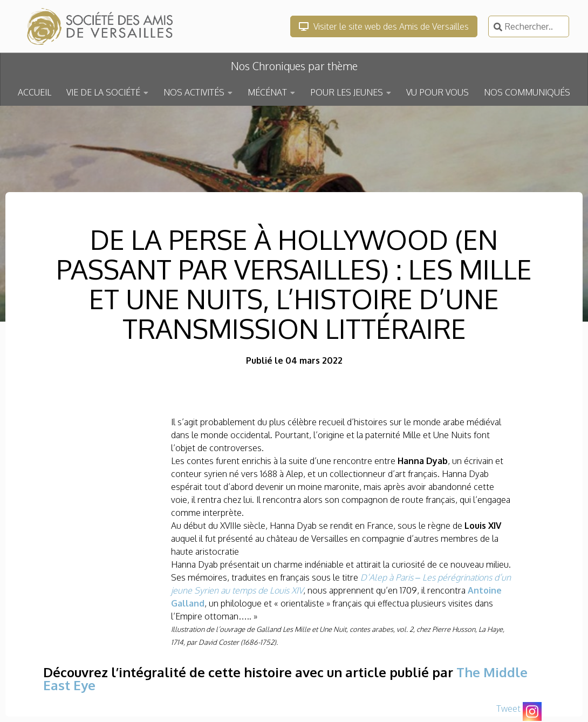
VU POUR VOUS (437, 92)
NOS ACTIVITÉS (194, 92)
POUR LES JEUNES (347, 92)
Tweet (508, 709)
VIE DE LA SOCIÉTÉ (103, 92)
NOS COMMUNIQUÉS (527, 92)
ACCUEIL (35, 92)
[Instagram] (532, 711)
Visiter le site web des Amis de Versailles (384, 26)
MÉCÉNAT (267, 92)
